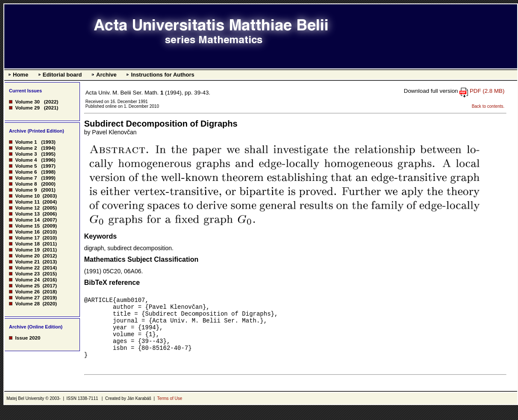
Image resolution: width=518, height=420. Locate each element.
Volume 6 (26, 172)
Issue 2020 (28, 338)
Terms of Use (169, 410)
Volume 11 (27, 202)
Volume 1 (26, 142)
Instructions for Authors (162, 75)
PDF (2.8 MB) (487, 91)
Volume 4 (26, 160)
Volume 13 (27, 214)
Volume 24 (27, 280)
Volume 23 (27, 274)
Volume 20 (27, 256)
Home (21, 75)
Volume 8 (26, 184)
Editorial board (62, 75)
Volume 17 (27, 238)
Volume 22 (27, 268)
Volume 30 (27, 102)
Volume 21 (27, 262)
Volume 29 (27, 108)
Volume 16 (27, 232)
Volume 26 (27, 291)
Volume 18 (27, 244)
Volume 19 (27, 250)
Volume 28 (27, 303)
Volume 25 (27, 285)
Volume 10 (27, 196)
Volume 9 (26, 190)
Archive (106, 75)
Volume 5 (26, 166)
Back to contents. (488, 106)
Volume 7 (26, 178)
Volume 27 (27, 297)
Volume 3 (26, 154)
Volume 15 (27, 226)
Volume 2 (26, 148)
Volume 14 (27, 220)
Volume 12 (27, 208)
